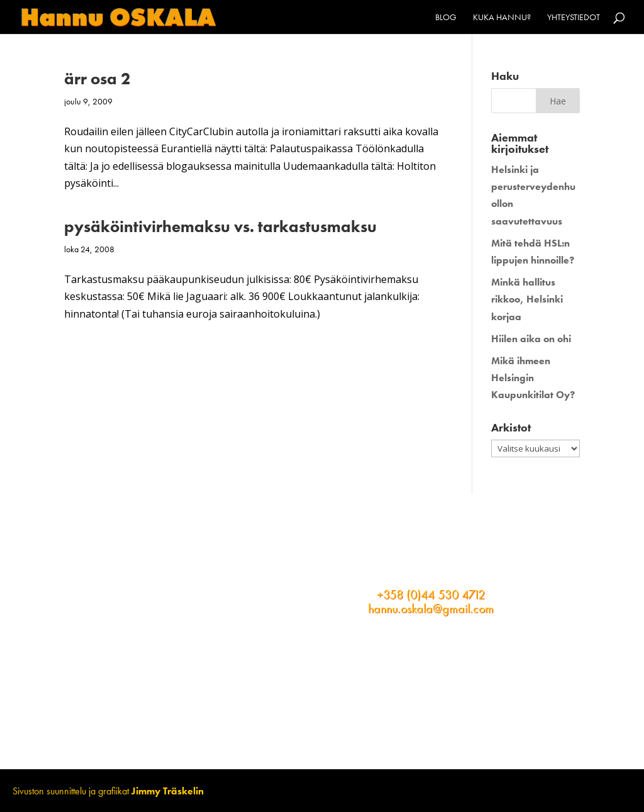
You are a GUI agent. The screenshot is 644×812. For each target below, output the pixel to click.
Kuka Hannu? (502, 18)
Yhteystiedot (574, 18)
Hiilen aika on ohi (531, 339)
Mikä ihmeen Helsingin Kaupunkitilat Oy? (533, 378)
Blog (446, 18)
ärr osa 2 (97, 79)
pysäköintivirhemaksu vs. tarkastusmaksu (220, 226)
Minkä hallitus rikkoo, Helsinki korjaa (527, 299)
